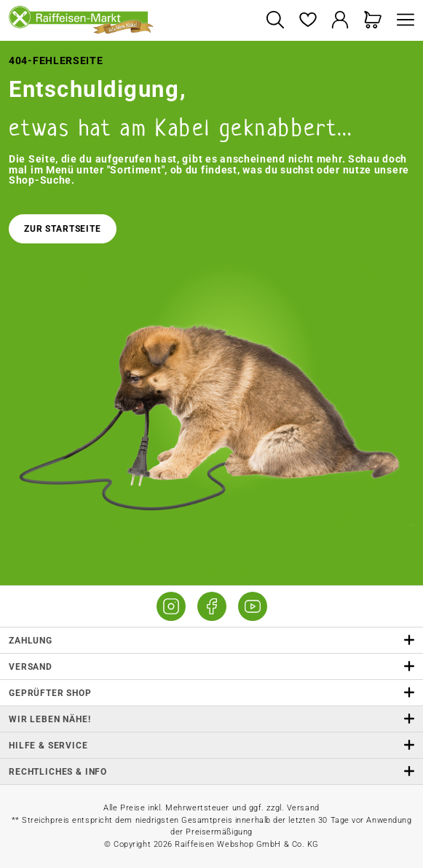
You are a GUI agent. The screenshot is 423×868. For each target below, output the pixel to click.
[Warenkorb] (373, 21)
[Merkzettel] (308, 21)
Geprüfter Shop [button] (211, 693)
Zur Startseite (63, 229)
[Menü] (402, 21)
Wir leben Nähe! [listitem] (211, 719)
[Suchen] (275, 21)
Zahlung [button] (211, 640)
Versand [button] (211, 666)
